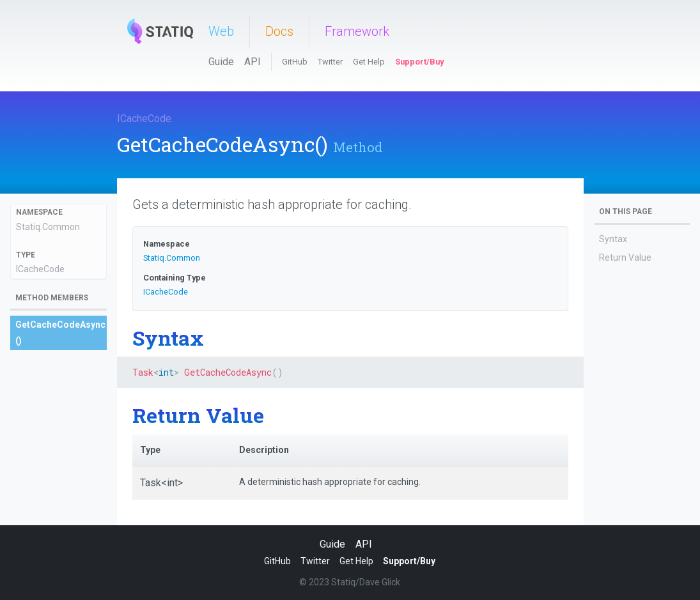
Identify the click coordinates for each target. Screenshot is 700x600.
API (253, 62)
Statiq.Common (48, 227)
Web (221, 31)
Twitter (330, 62)
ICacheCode (144, 119)
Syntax (613, 239)
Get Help (369, 62)
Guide (221, 62)
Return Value (625, 258)
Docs (279, 31)
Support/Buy (419, 62)
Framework (357, 31)
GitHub (295, 62)
